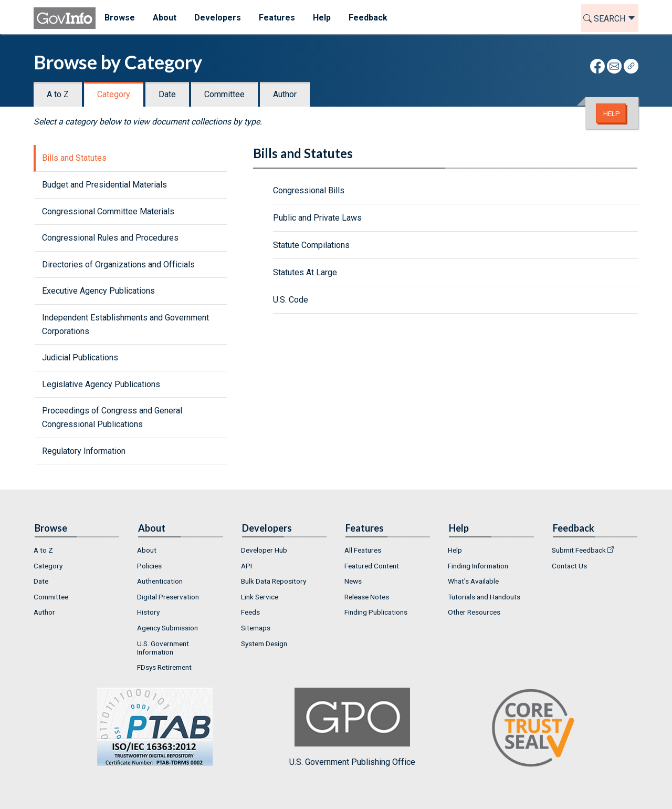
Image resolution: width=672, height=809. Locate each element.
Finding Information (478, 566)
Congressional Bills (309, 190)
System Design (264, 644)
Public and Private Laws (317, 218)
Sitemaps (256, 628)
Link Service (260, 597)
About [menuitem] (165, 18)
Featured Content (372, 566)
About (147, 550)
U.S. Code (291, 300)
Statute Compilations (311, 245)
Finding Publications (376, 612)
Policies (149, 566)
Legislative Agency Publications (101, 384)
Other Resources (474, 612)
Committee (224, 94)
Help (612, 113)
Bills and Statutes (74, 158)
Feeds (250, 612)
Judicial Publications (80, 357)
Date (167, 94)
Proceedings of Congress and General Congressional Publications (112, 417)
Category (114, 94)
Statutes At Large (305, 272)
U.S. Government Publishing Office (352, 727)
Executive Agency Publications (98, 291)
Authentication (160, 581)
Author (285, 94)
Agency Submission (167, 628)
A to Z (58, 94)
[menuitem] (77, 550)
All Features (363, 550)
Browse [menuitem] (120, 18)
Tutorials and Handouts (484, 597)
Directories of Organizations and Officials (118, 265)
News (353, 581)
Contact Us (569, 566)
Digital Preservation (168, 597)
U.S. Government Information (163, 648)
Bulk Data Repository (274, 581)
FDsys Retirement (164, 667)
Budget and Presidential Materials (104, 185)
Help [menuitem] (322, 18)
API (246, 566)
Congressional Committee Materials (108, 211)
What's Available (473, 581)
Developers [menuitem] (218, 18)
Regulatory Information (84, 451)
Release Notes (367, 597)
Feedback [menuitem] (368, 18)
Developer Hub (264, 550)
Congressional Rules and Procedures (110, 238)
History (148, 612)
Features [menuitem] (277, 18)
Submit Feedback (579, 550)
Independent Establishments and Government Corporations (125, 324)
